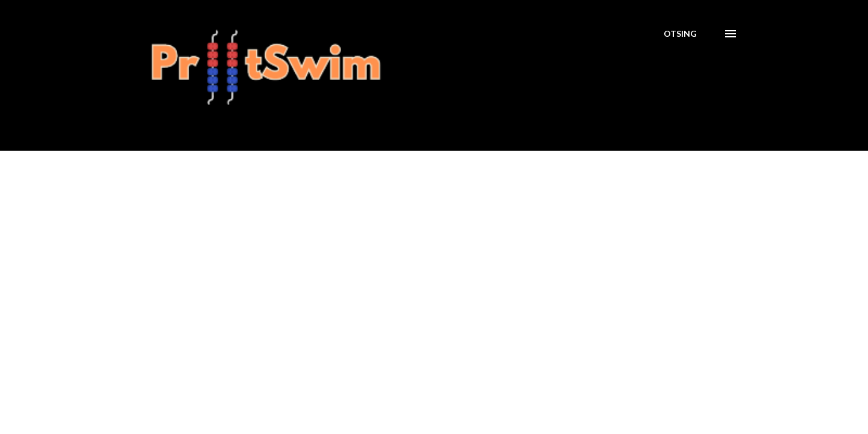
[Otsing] (680, 34)
